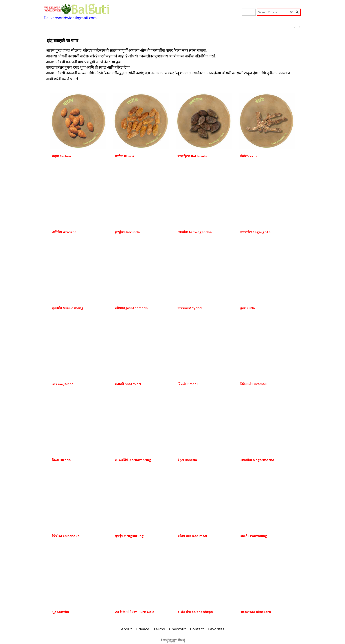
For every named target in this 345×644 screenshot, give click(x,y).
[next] (299, 28)
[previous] (295, 28)
